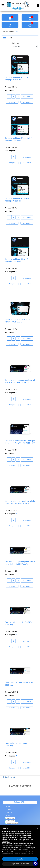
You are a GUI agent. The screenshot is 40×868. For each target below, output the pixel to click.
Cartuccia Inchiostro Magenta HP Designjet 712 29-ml (18, 139)
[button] (37, 828)
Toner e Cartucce (9, 32)
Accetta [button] (20, 859)
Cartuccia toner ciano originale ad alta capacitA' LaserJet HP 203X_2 (20, 502)
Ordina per (15, 43)
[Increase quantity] (18, 97)
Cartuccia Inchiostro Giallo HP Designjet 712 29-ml (17, 200)
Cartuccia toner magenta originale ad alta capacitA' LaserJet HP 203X (20, 381)
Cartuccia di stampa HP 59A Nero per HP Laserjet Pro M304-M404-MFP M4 (20, 442)
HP (17, 32)
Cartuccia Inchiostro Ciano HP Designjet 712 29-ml (17, 79)
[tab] (5, 38)
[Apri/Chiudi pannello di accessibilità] (35, 863)
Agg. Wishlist (27, 102)
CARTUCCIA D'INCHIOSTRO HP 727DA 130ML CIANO (17, 321)
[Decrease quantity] (9, 97)
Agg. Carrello (27, 97)
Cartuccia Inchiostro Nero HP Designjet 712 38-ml (16, 260)
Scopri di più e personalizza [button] (20, 864)
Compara (12, 102)
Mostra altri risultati (9, 777)
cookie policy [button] (6, 842)
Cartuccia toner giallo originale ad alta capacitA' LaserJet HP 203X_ (20, 563)
